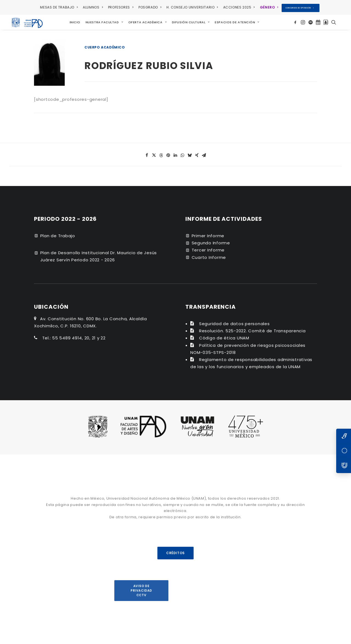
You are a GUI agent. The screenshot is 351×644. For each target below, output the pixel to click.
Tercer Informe (208, 248)
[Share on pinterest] (168, 153)
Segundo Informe (211, 241)
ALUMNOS (93, 7)
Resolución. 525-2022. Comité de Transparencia (252, 329)
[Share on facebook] (147, 153)
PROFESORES (121, 7)
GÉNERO (269, 7)
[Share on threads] (161, 153)
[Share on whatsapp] (183, 153)
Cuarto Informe (209, 255)
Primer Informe (208, 234)
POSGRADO (150, 7)
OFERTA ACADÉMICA (145, 21)
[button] (296, 21)
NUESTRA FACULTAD (102, 21)
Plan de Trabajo (58, 234)
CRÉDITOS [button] (175, 551)
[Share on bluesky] (190, 153)
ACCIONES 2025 (239, 7)
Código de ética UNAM (224, 336)
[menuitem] (60, 7)
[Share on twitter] (154, 153)
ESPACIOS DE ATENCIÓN (235, 21)
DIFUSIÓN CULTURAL (189, 21)
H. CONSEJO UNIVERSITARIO (192, 7)
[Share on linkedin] (175, 153)
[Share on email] (204, 153)
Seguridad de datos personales (234, 321)
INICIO (73, 21)
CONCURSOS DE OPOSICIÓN (300, 8)
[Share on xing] (197, 153)
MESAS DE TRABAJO (59, 7)
